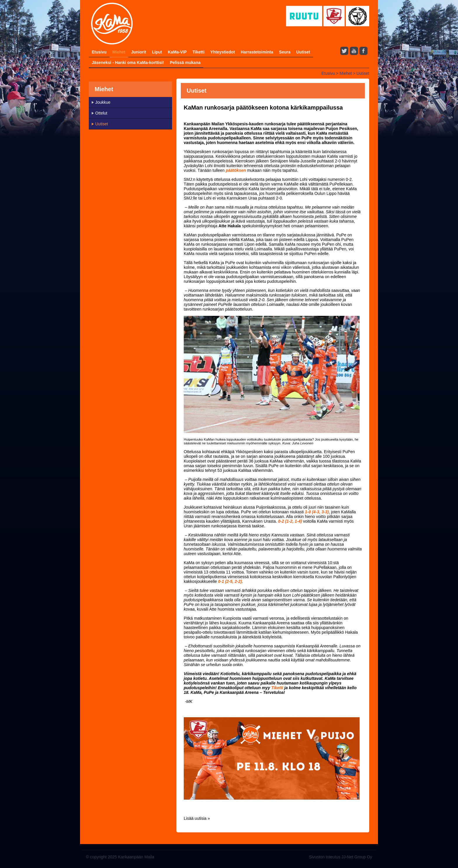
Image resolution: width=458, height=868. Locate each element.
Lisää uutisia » (197, 818)
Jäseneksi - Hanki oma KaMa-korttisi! (128, 63)
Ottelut (101, 113)
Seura (285, 52)
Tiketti (198, 52)
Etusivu (99, 52)
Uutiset (303, 52)
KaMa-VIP (177, 52)
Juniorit (139, 52)
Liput (157, 52)
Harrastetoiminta (257, 52)
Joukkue (103, 102)
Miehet (119, 52)
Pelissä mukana (185, 63)
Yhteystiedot (223, 52)
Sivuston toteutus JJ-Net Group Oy (341, 857)
